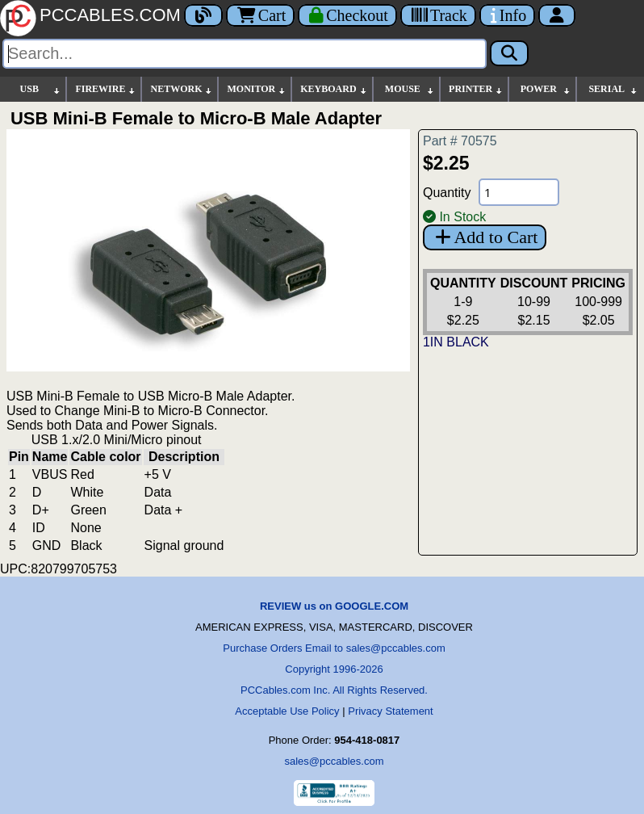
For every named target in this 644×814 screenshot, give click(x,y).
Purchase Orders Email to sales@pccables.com (334, 648)
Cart (260, 15)
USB (41, 89)
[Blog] (203, 15)
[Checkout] (347, 15)
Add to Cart (485, 237)
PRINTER (476, 89)
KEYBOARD (334, 89)
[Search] (245, 54)
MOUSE (410, 89)
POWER (546, 89)
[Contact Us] (507, 15)
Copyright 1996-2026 (334, 669)
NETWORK (182, 89)
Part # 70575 (460, 141)
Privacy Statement (391, 711)
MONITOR (257, 89)
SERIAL (613, 89)
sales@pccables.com (334, 761)
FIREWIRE (106, 89)
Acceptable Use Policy (287, 711)
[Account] (557, 15)
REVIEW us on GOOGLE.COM (334, 606)
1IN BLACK (456, 342)
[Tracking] (438, 15)
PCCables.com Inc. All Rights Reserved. (334, 690)
